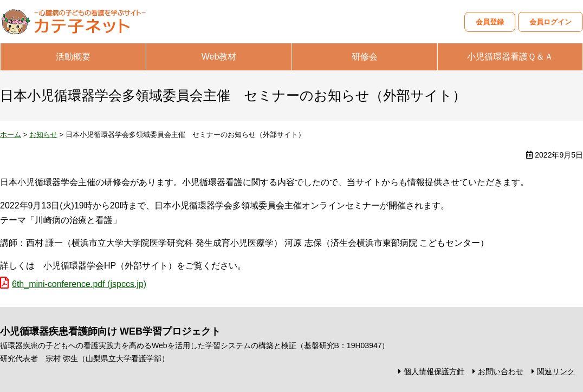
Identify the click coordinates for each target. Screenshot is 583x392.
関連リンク (556, 371)
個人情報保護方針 (434, 371)
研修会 (365, 57)
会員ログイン (550, 22)
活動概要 (73, 57)
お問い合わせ (501, 371)
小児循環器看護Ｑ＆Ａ (510, 57)
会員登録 (490, 22)
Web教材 (219, 57)
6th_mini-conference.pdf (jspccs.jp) (79, 284)
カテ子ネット (81, 22)
